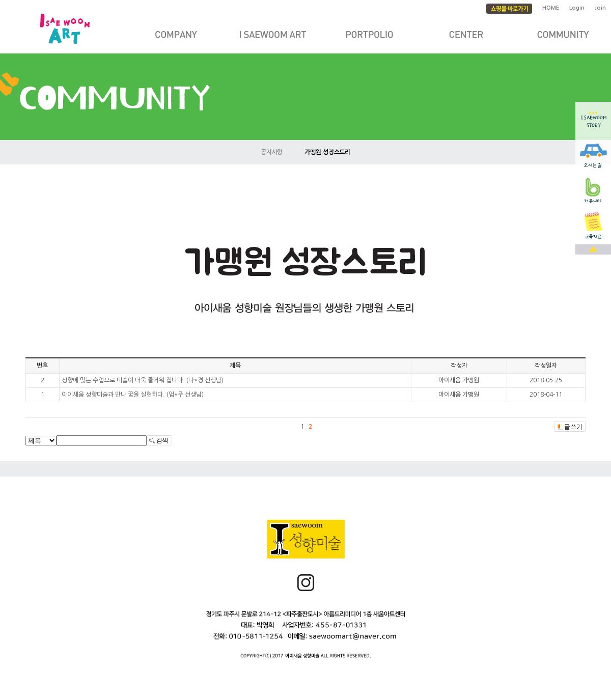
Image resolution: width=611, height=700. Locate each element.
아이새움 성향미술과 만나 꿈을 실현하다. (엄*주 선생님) (133, 395)
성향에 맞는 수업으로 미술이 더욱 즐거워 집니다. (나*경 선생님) (143, 380)
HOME (551, 8)
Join (600, 8)
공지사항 (272, 152)
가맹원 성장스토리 (327, 152)
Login (577, 8)
